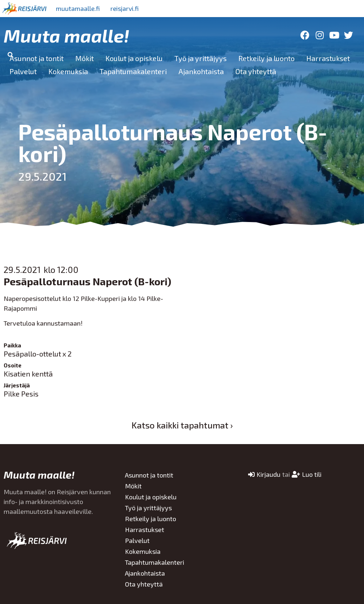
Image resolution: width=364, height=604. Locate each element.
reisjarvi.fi (127, 8)
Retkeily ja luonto (266, 58)
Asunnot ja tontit (37, 58)
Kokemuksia (68, 71)
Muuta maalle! (66, 35)
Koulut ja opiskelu (134, 58)
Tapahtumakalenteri (133, 71)
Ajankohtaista (201, 71)
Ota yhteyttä (256, 71)
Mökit (84, 58)
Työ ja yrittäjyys (201, 58)
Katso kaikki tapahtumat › (182, 425)
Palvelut (23, 71)
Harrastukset (328, 58)
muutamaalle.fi (79, 8)
